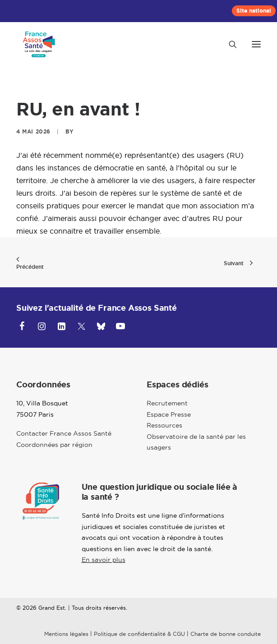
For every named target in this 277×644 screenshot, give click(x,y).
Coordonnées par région (54, 445)
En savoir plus (104, 560)
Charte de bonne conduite (226, 634)
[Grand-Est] (39, 44)
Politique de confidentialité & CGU (139, 634)
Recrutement (167, 403)
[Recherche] (229, 44)
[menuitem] (254, 11)
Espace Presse (169, 414)
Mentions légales (66, 634)
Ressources (164, 425)
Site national (254, 11)
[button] (256, 44)
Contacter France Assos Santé (64, 433)
